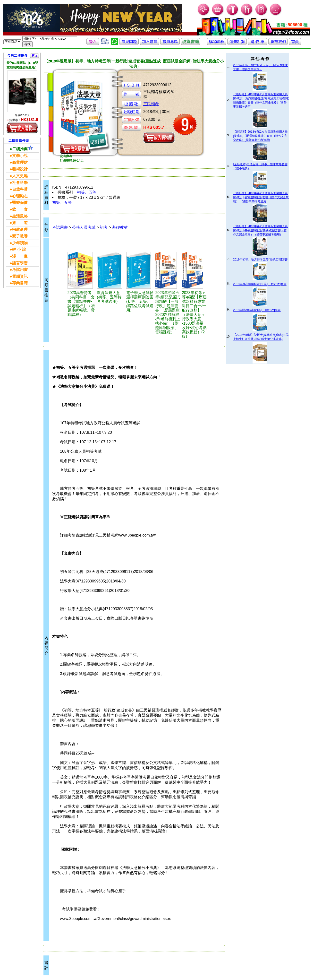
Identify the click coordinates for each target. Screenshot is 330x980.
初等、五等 (87, 192)
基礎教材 (120, 227)
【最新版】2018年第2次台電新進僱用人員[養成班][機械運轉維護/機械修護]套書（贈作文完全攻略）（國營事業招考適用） (260, 230)
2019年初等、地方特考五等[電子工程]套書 (260, 260)
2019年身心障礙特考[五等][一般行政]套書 (260, 284)
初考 (104, 227)
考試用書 (60, 227)
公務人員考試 (84, 227)
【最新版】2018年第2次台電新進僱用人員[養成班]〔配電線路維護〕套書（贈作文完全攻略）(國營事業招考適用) (260, 136)
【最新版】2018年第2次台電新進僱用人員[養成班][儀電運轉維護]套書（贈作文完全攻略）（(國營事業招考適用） (261, 197)
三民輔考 (151, 104)
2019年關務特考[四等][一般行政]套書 (257, 310)
